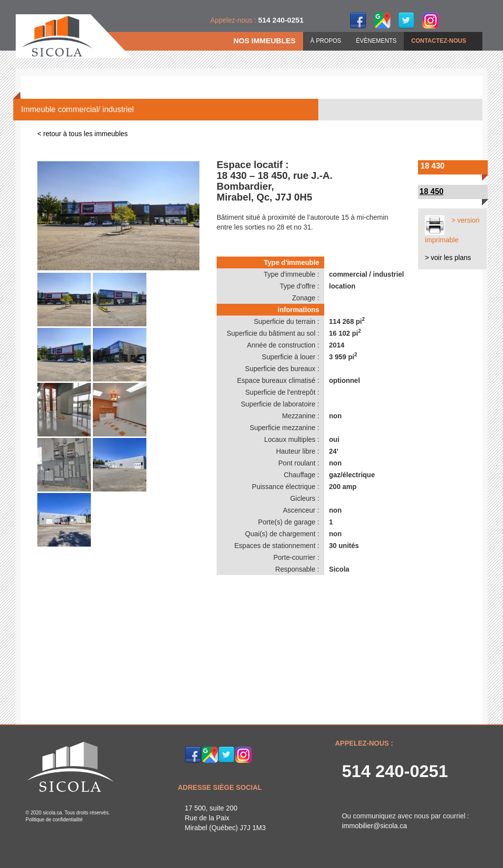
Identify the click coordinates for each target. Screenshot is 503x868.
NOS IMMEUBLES (265, 41)
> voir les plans (448, 258)
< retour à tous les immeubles (83, 134)
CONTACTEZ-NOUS (439, 41)
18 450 (432, 191)
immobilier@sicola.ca (374, 826)
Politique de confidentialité (54, 820)
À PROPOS (326, 41)
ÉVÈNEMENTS (377, 41)
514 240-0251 (395, 771)
